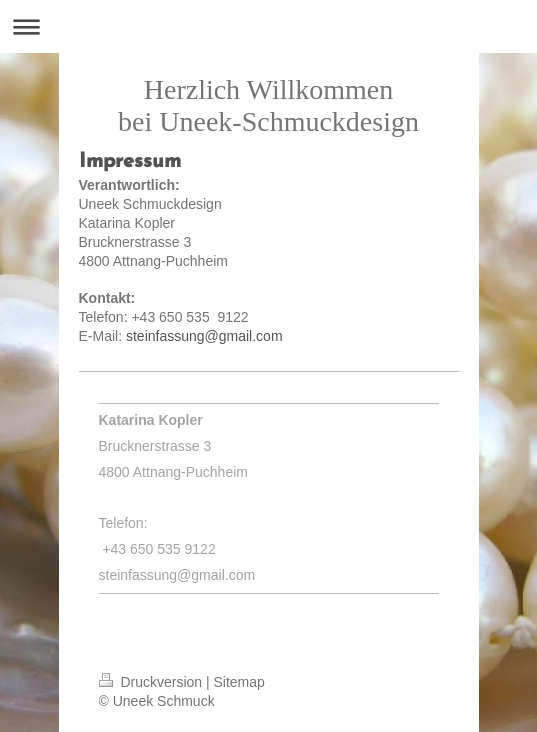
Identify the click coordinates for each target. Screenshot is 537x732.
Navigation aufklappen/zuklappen (268, 26)
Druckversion (152, 682)
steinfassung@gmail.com (204, 336)
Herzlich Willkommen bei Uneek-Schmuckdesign (268, 105)
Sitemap (239, 682)
